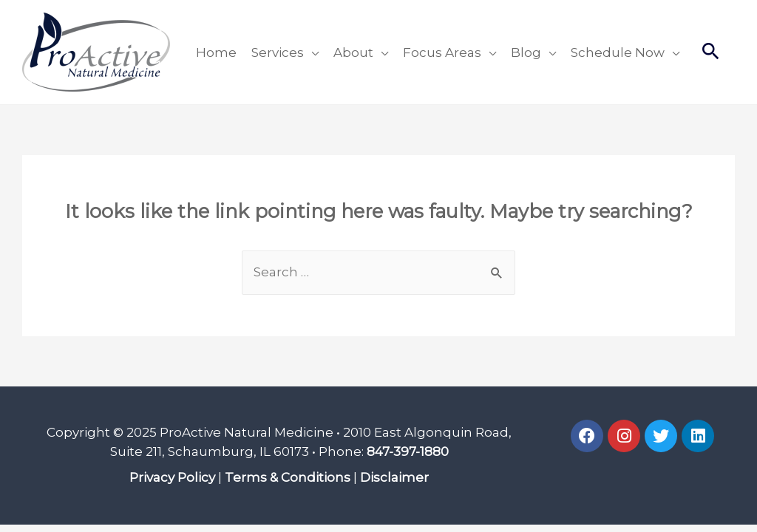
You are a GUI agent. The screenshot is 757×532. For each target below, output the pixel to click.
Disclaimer (394, 477)
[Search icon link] (711, 52)
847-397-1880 (408, 451)
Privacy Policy (172, 477)
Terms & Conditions (288, 477)
